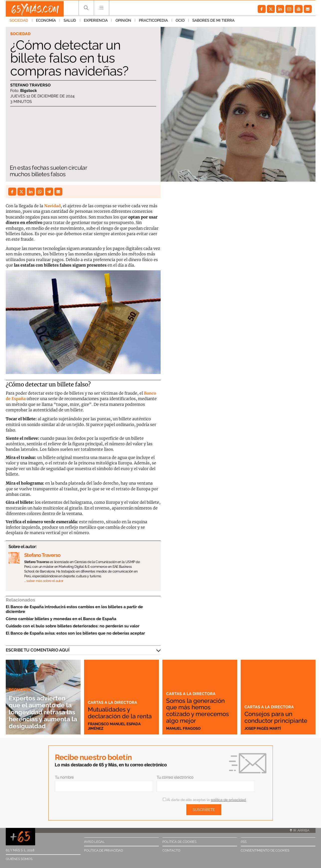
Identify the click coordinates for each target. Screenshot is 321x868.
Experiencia (96, 22)
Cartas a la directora (113, 696)
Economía (46, 22)
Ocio (180, 22)
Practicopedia (153, 22)
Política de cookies (179, 842)
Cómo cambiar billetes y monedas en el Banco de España (61, 619)
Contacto (171, 850)
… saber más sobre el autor (44, 581)
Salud (70, 22)
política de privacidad (228, 800)
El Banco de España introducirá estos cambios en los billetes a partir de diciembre (74, 609)
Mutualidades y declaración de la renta (113, 710)
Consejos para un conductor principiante (271, 714)
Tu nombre (64, 777)
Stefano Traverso (30, 85)
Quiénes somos (19, 859)
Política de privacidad (104, 850)
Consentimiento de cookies (265, 850)
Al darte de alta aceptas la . (205, 800)
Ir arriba (300, 830)
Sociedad (19, 22)
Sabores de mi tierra (213, 22)
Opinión (123, 22)
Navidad (52, 206)
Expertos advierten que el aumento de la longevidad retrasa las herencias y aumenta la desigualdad (41, 705)
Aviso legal (94, 842)
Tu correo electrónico (175, 777)
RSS (244, 842)
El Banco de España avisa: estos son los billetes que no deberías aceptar (75, 633)
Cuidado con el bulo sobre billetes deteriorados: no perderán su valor (73, 626)
